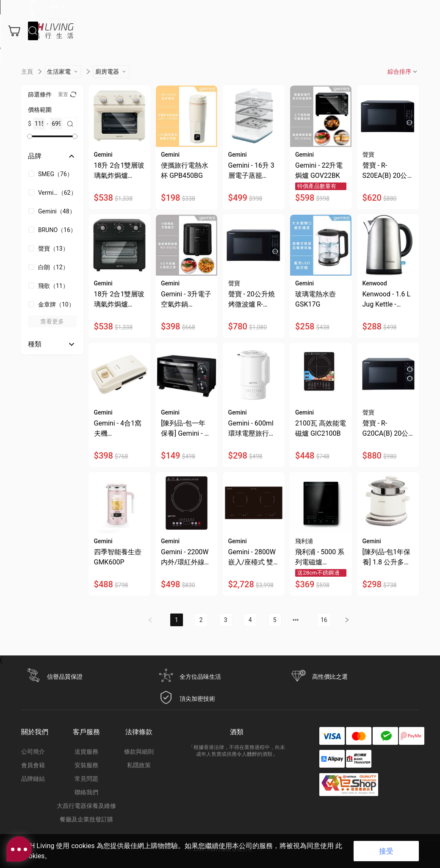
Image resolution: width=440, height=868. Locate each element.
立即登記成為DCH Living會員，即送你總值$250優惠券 (83, 7)
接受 (386, 851)
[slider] (30, 148)
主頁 (27, 83)
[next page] (296, 632)
